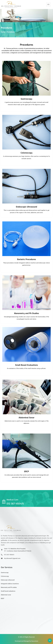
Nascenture (35, 641)
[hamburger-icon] (48, 4)
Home (3, 32)
